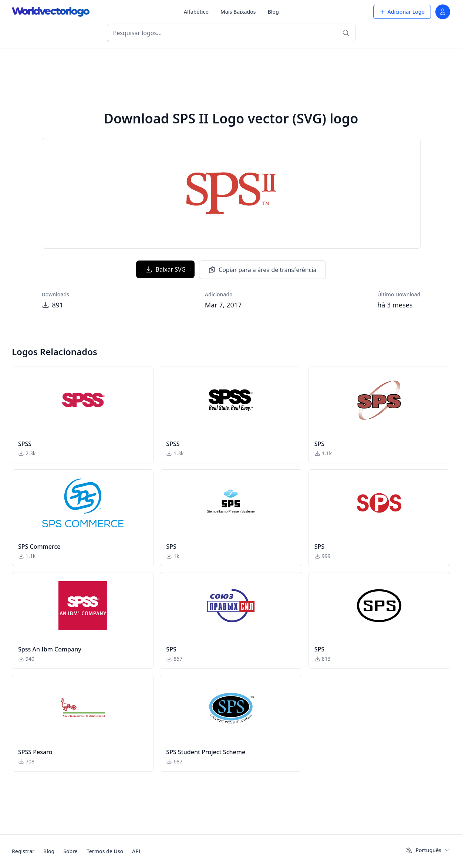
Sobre (70, 851)
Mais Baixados (238, 12)
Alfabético (196, 12)
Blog (273, 12)
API (136, 851)
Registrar (23, 851)
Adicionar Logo (402, 12)
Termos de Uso (105, 851)
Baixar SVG (165, 269)
